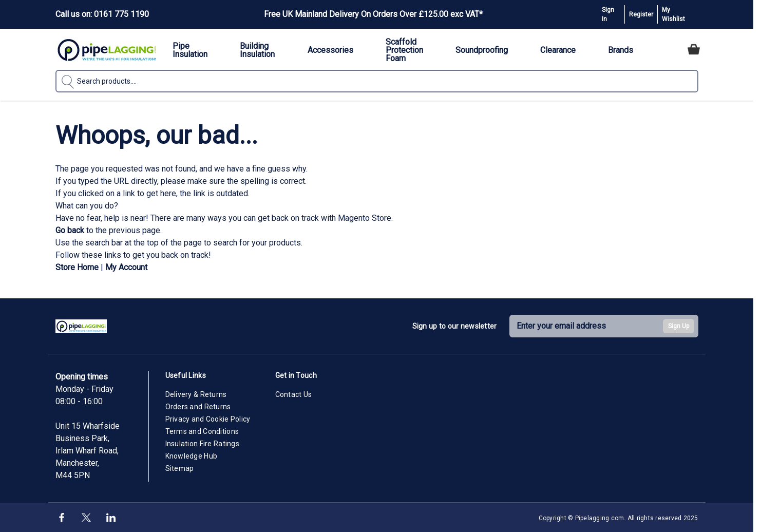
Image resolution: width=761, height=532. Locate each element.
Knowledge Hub (192, 456)
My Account (126, 267)
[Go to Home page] (107, 50)
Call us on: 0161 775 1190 (102, 14)
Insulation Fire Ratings (202, 444)
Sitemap (180, 468)
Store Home (77, 267)
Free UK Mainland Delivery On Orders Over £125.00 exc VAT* (373, 14)
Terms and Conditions (202, 431)
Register (641, 14)
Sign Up (679, 326)
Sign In (608, 14)
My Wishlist (673, 14)
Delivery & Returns (196, 394)
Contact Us (294, 394)
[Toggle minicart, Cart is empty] (694, 49)
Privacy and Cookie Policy (208, 419)
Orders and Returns (198, 407)
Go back (70, 230)
